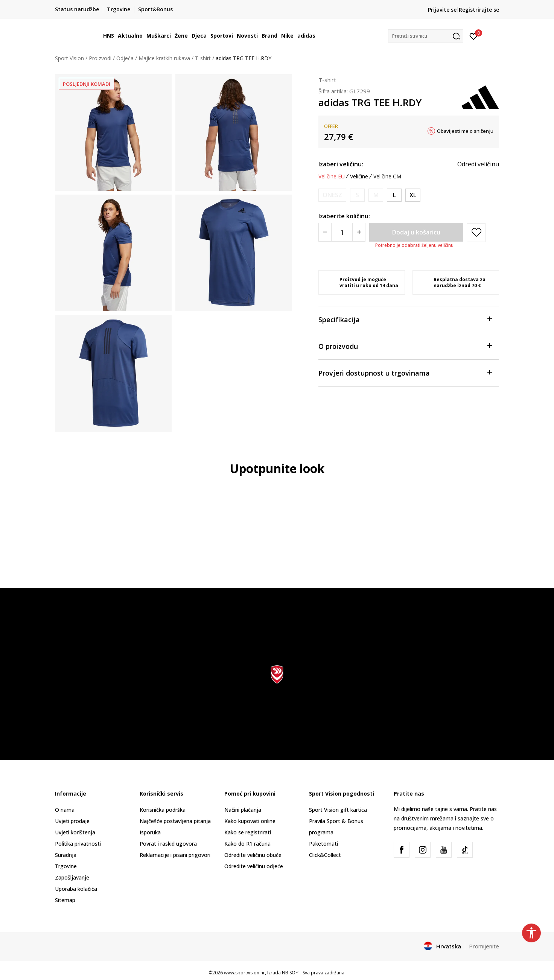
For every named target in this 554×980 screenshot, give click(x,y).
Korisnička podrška (163, 810)
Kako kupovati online (250, 821)
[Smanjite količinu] (325, 232)
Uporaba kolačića (76, 889)
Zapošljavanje (72, 877)
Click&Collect (325, 855)
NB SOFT (291, 973)
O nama (65, 810)
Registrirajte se (479, 10)
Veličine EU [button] (332, 177)
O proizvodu (405, 346)
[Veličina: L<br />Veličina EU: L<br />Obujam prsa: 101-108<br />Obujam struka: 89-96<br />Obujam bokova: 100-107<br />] (394, 195)
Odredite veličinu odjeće (254, 866)
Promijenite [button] (484, 946)
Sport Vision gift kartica (338, 810)
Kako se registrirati (248, 832)
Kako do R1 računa (247, 844)
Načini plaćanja (243, 810)
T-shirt (203, 58)
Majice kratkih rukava (164, 58)
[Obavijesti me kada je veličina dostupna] (332, 195)
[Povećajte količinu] (359, 232)
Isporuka (150, 832)
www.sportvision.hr (244, 973)
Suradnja (66, 855)
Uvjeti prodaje (72, 821)
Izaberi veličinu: (341, 164)
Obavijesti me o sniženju (465, 131)
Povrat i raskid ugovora (168, 844)
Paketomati (323, 844)
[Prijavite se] (474, 36)
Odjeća (125, 58)
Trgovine (66, 866)
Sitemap (65, 900)
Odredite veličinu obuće (253, 855)
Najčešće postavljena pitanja (175, 821)
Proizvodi (100, 58)
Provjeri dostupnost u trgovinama (405, 372)
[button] (426, 36)
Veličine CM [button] (387, 177)
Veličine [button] (359, 177)
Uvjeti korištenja (75, 832)
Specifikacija (405, 319)
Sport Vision (69, 58)
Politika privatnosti (78, 844)
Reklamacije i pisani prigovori (175, 855)
